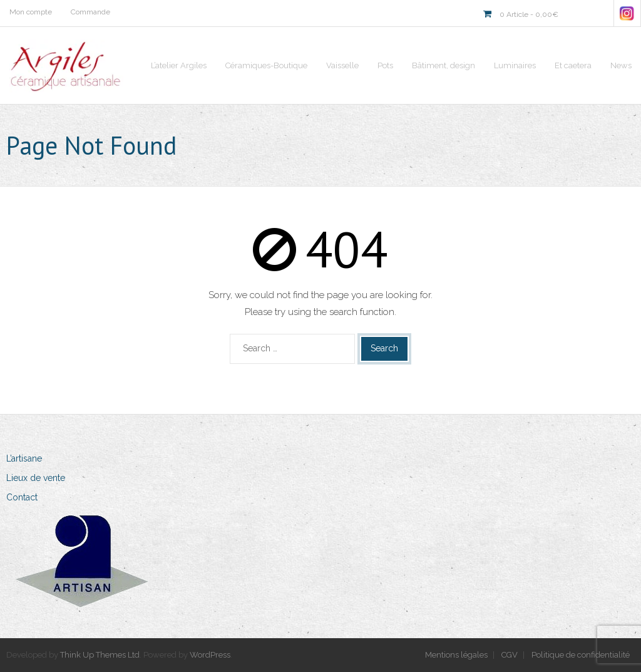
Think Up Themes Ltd (100, 655)
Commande (90, 12)
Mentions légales (456, 655)
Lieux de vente (36, 478)
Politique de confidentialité (581, 655)
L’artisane (24, 458)
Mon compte (31, 12)
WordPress (210, 655)
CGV (510, 655)
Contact (22, 497)
